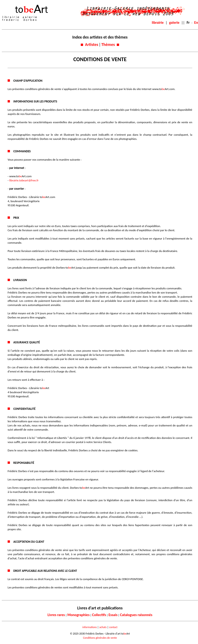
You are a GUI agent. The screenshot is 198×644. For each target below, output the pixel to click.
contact (113, 627)
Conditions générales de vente (100, 638)
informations (90, 627)
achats (103, 627)
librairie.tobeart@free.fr (24, 180)
